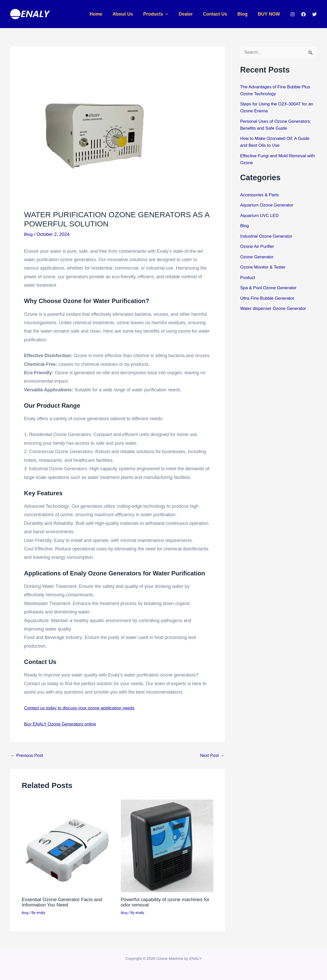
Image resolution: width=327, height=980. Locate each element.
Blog (244, 14)
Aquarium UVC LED (261, 216)
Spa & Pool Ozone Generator (270, 288)
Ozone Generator (258, 257)
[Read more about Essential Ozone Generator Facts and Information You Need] (68, 845)
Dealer (189, 14)
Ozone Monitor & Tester (264, 267)
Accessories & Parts (261, 195)
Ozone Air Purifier (258, 247)
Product (248, 278)
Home (102, 14)
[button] (170, 14)
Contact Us (218, 14)
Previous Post (28, 755)
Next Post (211, 755)
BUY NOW (269, 14)
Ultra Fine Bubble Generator (269, 298)
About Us (128, 14)
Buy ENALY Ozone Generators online (62, 724)
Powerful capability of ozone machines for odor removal (164, 902)
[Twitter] (314, 14)
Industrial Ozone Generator (268, 236)
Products (160, 14)
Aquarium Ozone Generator (268, 205)
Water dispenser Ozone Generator (275, 309)
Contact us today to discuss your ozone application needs (83, 708)
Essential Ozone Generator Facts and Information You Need (65, 902)
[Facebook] (303, 14)
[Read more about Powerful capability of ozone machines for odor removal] (167, 845)
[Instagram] (293, 14)
